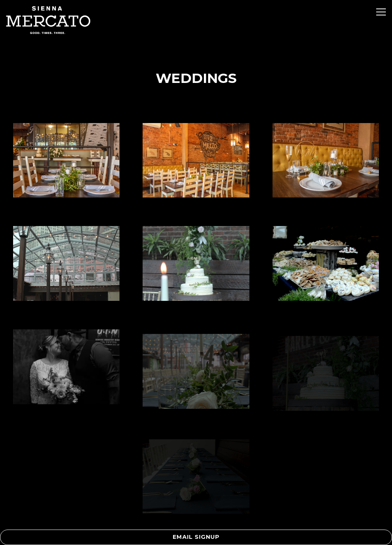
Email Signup (196, 537)
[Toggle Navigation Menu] (381, 12)
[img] (66, 160)
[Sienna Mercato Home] (48, 20)
